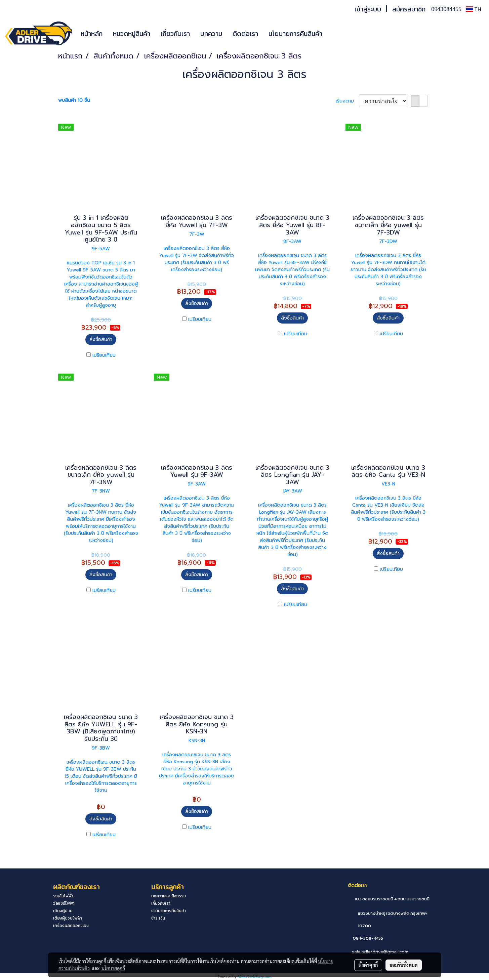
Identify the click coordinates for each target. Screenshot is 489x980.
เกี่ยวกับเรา (175, 34)
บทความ (211, 34)
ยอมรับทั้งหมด (404, 965)
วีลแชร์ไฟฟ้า (64, 903)
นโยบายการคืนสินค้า (295, 34)
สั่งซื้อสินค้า (101, 339)
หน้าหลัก (92, 34)
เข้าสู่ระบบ (368, 9)
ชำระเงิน (158, 918)
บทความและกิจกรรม (169, 896)
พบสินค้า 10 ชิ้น (74, 100)
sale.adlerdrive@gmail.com (380, 952)
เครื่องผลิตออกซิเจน (71, 926)
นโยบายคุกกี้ (113, 968)
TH (474, 9)
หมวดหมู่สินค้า (132, 34)
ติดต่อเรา (245, 34)
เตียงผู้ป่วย (63, 911)
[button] (337, 34)
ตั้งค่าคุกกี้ (368, 965)
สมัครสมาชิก (409, 9)
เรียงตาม (347, 101)
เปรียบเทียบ (104, 355)
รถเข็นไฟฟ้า (63, 896)
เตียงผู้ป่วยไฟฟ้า (68, 918)
